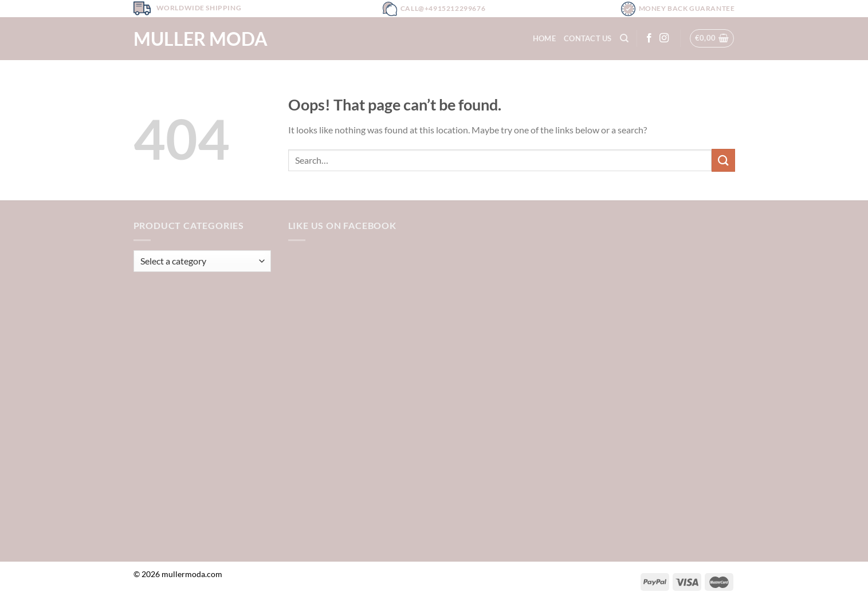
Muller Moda (201, 39)
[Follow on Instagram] (664, 38)
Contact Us (588, 38)
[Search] (624, 38)
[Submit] (723, 160)
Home (544, 38)
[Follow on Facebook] (649, 38)
